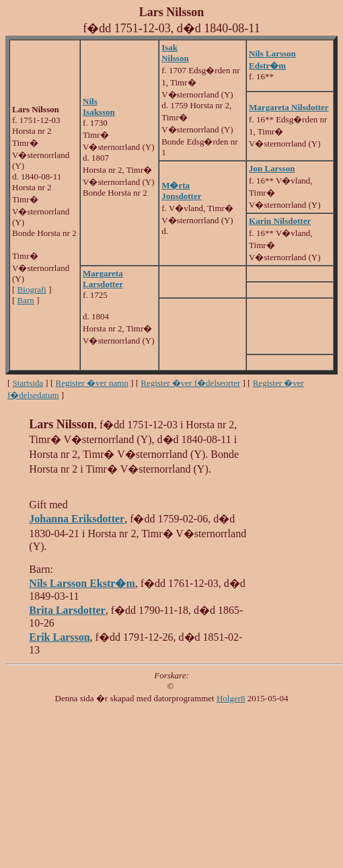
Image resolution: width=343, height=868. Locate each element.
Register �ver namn (92, 383)
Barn (26, 300)
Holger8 (231, 698)
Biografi (32, 289)
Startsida (28, 383)
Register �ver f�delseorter (190, 383)
